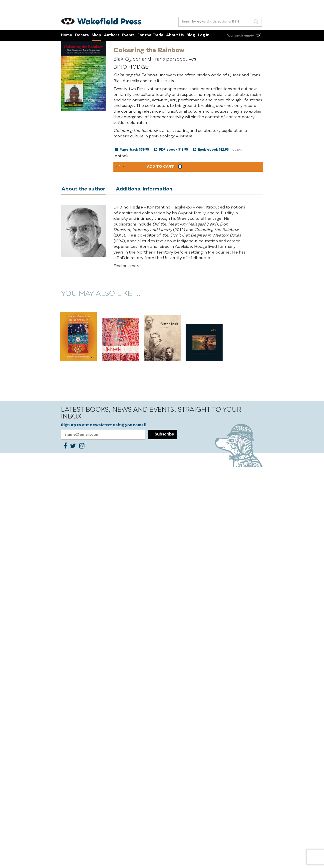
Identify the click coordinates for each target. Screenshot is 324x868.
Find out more (127, 266)
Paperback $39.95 (134, 150)
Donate (82, 35)
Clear (237, 150)
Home (67, 35)
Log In (204, 35)
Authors (112, 35)
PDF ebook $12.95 (173, 150)
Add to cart (160, 167)
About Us (175, 35)
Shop (96, 35)
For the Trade (150, 35)
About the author (83, 189)
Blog (191, 35)
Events (128, 35)
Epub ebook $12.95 (213, 150)
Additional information (143, 189)
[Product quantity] (120, 167)
